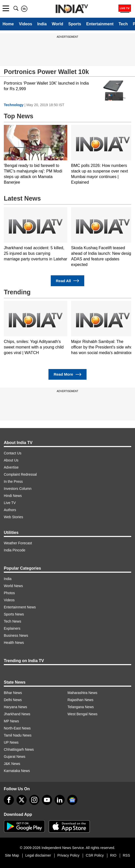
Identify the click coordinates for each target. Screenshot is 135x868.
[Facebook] (9, 800)
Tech (123, 24)
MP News (11, 721)
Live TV (10, 503)
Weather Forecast (18, 543)
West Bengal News (82, 714)
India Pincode (15, 550)
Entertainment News (20, 607)
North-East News (17, 728)
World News (13, 586)
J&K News (12, 764)
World (57, 24)
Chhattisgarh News (19, 749)
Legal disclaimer (38, 855)
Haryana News (15, 707)
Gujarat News (15, 757)
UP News (11, 742)
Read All (68, 281)
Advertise (11, 467)
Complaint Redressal (20, 474)
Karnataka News (17, 771)
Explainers (12, 628)
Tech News (12, 621)
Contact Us (13, 453)
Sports (75, 24)
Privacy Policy (68, 855)
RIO (113, 855)
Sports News (14, 614)
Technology (14, 105)
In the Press (13, 481)
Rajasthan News (80, 700)
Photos (9, 593)
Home (8, 24)
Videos (25, 24)
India (42, 24)
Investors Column (18, 489)
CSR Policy (95, 855)
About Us (11, 460)
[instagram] (34, 800)
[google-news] (72, 800)
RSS (126, 855)
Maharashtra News (82, 693)
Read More (67, 374)
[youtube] (47, 800)
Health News (14, 643)
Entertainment (100, 24)
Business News (16, 635)
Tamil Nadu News (18, 735)
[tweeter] (22, 800)
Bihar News (13, 693)
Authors (10, 510)
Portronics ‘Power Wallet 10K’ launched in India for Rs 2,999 (46, 86)
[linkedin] (60, 800)
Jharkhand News (17, 714)
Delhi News (13, 700)
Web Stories (13, 517)
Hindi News (13, 496)
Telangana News (81, 707)
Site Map (12, 855)
